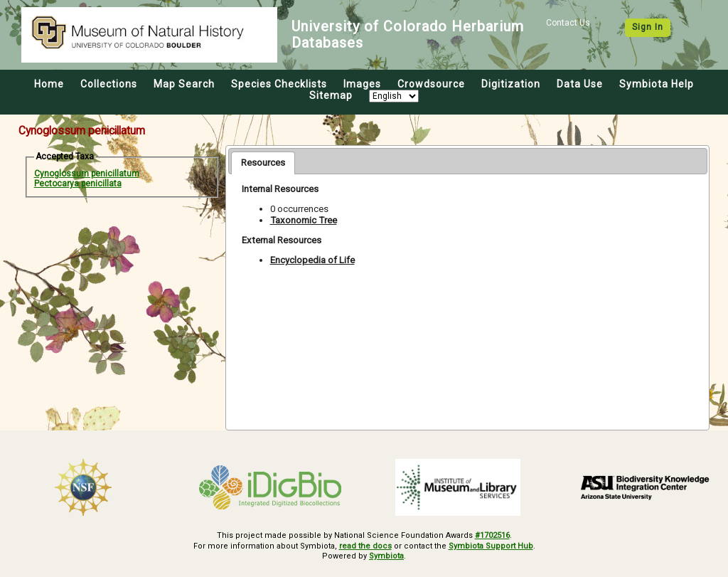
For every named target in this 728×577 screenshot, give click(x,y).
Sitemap (331, 95)
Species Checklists (279, 84)
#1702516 (492, 535)
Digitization (511, 84)
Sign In (648, 27)
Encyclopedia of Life (312, 260)
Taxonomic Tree (304, 220)
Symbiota (386, 556)
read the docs (365, 546)
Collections (109, 84)
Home (49, 84)
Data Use (580, 84)
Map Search (184, 84)
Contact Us (568, 23)
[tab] (263, 163)
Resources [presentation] (263, 163)
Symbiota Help (657, 84)
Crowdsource (431, 84)
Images (362, 84)
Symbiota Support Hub (491, 546)
